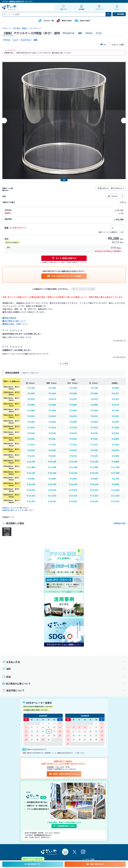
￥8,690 (115, 456)
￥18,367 (31, 501)
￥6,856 (31, 422)
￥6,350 (115, 422)
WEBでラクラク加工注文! (33, 859)
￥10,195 (31, 462)
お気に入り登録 (116, 45)
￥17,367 (115, 496)
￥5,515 (115, 393)
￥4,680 (31, 405)
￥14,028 (115, 490)
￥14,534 (31, 490)
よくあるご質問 (88, 859)
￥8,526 (31, 433)
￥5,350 (115, 410)
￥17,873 (31, 496)
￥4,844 (115, 388)
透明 (35, 40)
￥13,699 (115, 473)
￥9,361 (31, 439)
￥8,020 (115, 433)
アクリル (7, 40)
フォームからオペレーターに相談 (64, 276)
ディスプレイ (26, 40)
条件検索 (119, 14)
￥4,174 (115, 405)
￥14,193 (31, 473)
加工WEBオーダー (33, 864)
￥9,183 (31, 456)
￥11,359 (115, 467)
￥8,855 (115, 439)
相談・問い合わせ (95, 864)
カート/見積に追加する (64, 258)
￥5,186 (31, 388)
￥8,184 (115, 479)
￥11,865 (31, 467)
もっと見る (64, 363)
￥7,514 (31, 427)
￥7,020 (115, 427)
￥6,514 (31, 399)
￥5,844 (31, 393)
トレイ (15, 40)
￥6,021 (115, 399)
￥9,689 (115, 462)
